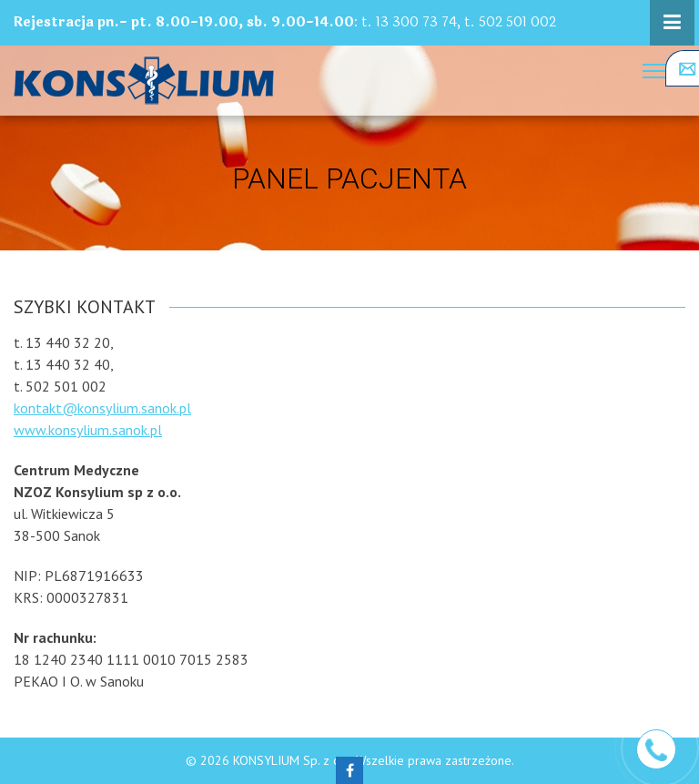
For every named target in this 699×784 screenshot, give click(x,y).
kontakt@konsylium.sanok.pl (102, 408)
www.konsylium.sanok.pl (88, 430)
